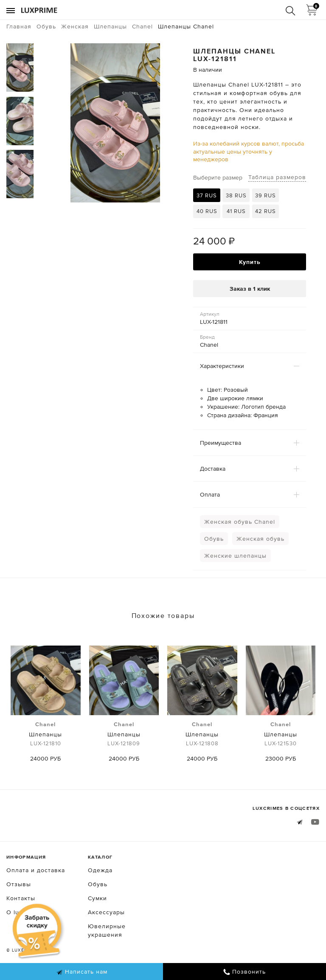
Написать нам (82, 972)
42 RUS (266, 211)
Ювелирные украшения (107, 930)
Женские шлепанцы (235, 556)
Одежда (100, 870)
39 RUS (266, 195)
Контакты (21, 898)
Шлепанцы (46, 734)
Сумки (97, 898)
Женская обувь (260, 539)
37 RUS (207, 195)
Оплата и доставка (36, 870)
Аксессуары (106, 912)
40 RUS (207, 211)
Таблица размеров (277, 177)
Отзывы (19, 884)
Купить (250, 262)
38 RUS (236, 195)
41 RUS (236, 211)
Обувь (214, 539)
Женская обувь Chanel (240, 522)
